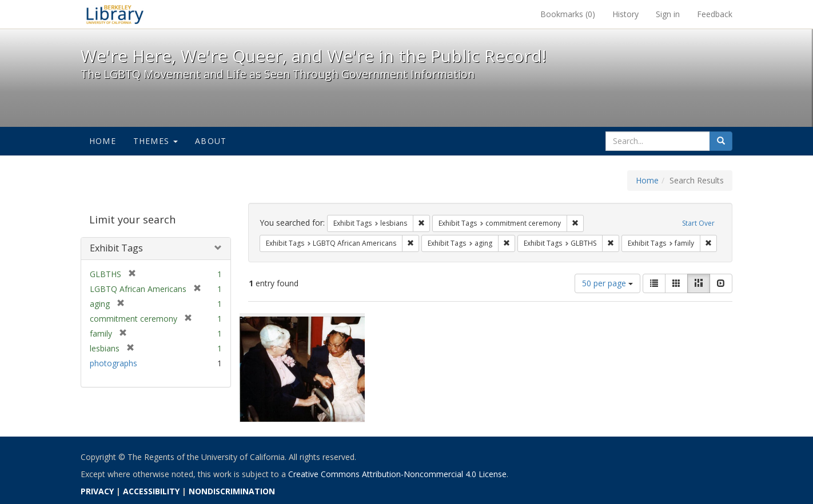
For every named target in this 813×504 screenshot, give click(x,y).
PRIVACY (97, 491)
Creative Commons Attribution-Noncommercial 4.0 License (397, 474)
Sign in (668, 14)
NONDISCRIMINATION (232, 491)
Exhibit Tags (116, 248)
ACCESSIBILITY (151, 491)
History (625, 14)
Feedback (715, 14)
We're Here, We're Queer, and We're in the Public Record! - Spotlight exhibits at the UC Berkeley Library (115, 14)
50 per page (607, 283)
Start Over (698, 223)
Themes (156, 141)
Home (103, 141)
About (211, 141)
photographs (113, 363)
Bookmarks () (568, 14)
